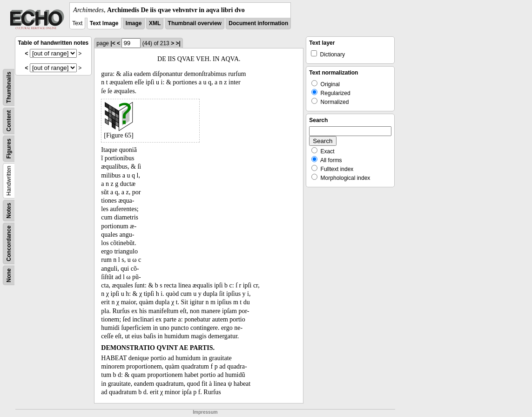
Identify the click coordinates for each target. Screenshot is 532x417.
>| (178, 43)
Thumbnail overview (195, 23)
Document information (258, 23)
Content (9, 121)
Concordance (9, 243)
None (9, 275)
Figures (9, 148)
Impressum (205, 412)
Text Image (104, 23)
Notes (9, 210)
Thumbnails (9, 87)
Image (134, 23)
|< (113, 43)
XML (155, 23)
